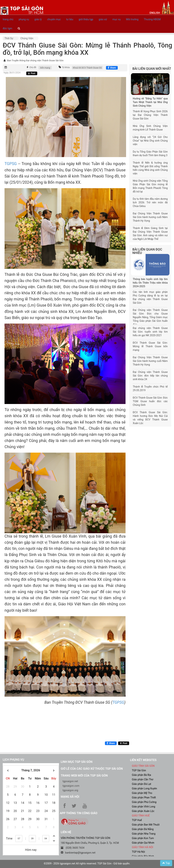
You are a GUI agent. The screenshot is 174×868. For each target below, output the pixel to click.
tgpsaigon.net (70, 781)
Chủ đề (33, 67)
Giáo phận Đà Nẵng (143, 829)
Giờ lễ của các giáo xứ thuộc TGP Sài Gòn (92, 769)
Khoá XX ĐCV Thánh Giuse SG (87, 68)
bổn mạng (45, 68)
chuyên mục (54, 19)
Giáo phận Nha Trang (144, 834)
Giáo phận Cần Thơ (143, 779)
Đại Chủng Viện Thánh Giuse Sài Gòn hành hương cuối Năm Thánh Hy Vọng (150, 217)
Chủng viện (27, 38)
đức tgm (8, 28)
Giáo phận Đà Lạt (142, 784)
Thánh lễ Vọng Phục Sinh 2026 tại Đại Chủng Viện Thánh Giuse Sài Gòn (150, 115)
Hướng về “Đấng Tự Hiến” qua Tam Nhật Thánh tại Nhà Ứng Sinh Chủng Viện (150, 102)
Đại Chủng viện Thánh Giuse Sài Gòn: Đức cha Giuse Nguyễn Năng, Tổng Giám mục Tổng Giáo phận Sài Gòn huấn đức (150, 317)
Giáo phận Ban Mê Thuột (146, 825)
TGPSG (11, 164)
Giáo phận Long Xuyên (144, 788)
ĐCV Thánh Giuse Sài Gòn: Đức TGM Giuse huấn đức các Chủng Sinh (150, 401)
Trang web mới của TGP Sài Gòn (84, 776)
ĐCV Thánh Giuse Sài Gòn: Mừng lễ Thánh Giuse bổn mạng (150, 346)
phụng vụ (24, 19)
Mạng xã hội (70, 797)
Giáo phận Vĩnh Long (144, 807)
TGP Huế (137, 820)
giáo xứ (103, 19)
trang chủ (8, 19)
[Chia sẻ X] (32, 73)
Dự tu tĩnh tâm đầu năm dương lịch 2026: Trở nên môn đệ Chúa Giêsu (150, 202)
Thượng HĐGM (152, 19)
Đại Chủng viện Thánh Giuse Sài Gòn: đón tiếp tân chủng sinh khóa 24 (150, 376)
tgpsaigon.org (70, 790)
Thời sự (9, 38)
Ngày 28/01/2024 (12, 73)
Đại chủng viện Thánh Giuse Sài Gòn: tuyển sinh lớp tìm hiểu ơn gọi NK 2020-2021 (150, 332)
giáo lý (38, 19)
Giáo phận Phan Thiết (144, 798)
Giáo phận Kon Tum (143, 838)
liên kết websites (143, 760)
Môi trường (132, 19)
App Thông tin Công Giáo (79, 813)
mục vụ (116, 19)
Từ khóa (66, 67)
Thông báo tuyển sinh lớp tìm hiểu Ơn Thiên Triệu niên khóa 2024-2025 (150, 283)
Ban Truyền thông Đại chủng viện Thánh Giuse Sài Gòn (35, 60)
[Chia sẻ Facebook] (112, 68)
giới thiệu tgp (86, 19)
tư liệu (70, 19)
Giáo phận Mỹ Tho (142, 793)
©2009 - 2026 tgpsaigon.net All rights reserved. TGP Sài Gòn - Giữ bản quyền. (87, 863)
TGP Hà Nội (138, 852)
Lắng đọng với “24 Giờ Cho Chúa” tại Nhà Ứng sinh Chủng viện (150, 141)
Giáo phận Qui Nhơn (143, 843)
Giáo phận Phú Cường (144, 802)
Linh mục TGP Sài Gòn (77, 762)
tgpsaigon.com (71, 786)
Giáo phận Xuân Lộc (143, 811)
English (155, 13)
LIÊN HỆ (66, 832)
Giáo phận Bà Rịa (141, 775)
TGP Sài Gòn (139, 770)
